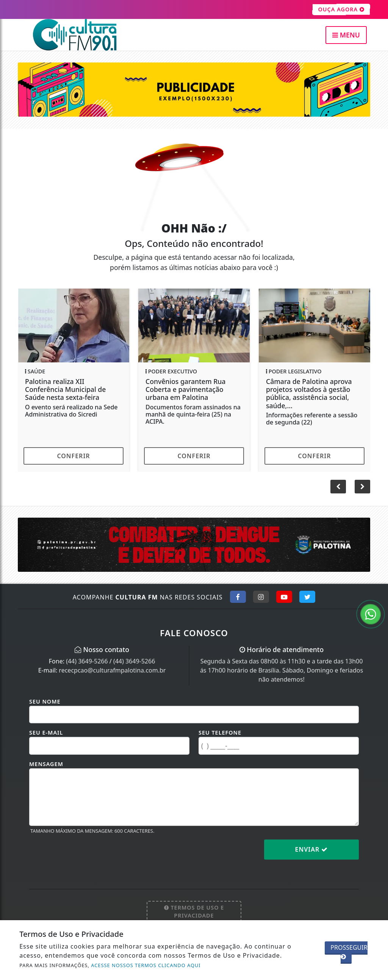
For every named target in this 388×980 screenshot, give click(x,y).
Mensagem (46, 764)
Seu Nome (45, 701)
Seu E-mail (46, 733)
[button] (362, 487)
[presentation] (87, 855)
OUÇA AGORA (341, 9)
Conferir (73, 456)
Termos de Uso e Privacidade (194, 912)
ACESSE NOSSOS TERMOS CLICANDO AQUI (146, 965)
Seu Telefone (220, 733)
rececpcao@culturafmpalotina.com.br (112, 670)
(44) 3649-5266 (87, 661)
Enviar (312, 849)
